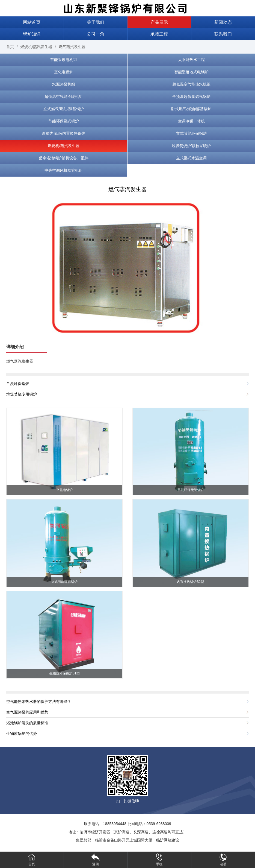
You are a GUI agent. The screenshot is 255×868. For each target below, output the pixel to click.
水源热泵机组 (64, 84)
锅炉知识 (32, 34)
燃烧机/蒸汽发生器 (36, 47)
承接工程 (159, 34)
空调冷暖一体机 (191, 121)
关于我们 (96, 22)
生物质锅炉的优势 (22, 733)
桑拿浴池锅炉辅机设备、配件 (64, 158)
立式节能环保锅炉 (191, 133)
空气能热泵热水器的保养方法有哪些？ (39, 702)
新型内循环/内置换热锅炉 (64, 133)
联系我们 (223, 34)
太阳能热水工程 (191, 60)
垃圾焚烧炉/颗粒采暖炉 (191, 146)
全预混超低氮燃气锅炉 (191, 97)
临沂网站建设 (168, 840)
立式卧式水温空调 (191, 158)
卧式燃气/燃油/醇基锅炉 (191, 109)
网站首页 (32, 22)
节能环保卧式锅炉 (64, 121)
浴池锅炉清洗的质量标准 (27, 723)
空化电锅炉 (64, 72)
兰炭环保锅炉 (18, 384)
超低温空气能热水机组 (191, 84)
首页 (10, 47)
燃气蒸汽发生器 (72, 47)
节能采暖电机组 (64, 60)
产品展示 (159, 22)
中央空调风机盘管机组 (64, 170)
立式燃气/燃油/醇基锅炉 (64, 109)
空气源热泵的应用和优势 (27, 712)
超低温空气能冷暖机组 (64, 97)
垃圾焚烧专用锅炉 (22, 394)
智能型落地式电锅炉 (191, 72)
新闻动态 (223, 22)
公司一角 (96, 34)
